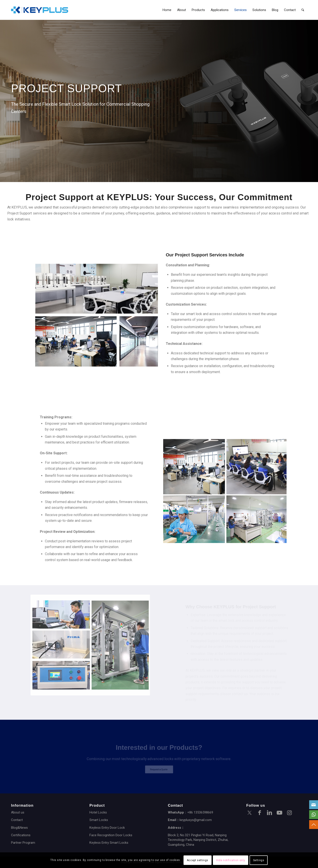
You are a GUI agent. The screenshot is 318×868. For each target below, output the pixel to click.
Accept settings (198, 860)
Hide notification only (231, 860)
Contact (17, 820)
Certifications (21, 835)
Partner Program (23, 843)
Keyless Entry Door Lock (107, 828)
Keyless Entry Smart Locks (109, 843)
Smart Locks (99, 820)
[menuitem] (167, 10)
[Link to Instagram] (289, 813)
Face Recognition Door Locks (111, 835)
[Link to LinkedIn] (269, 813)
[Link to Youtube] (279, 813)
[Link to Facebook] (259, 813)
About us (18, 812)
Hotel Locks (98, 812)
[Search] (303, 10)
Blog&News (19, 828)
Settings (259, 860)
